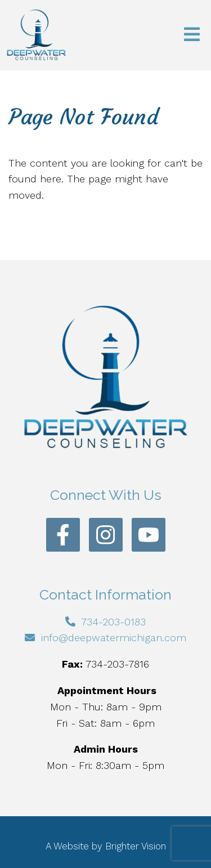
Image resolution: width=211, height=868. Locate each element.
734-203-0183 (113, 622)
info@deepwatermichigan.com (114, 637)
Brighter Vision (136, 846)
